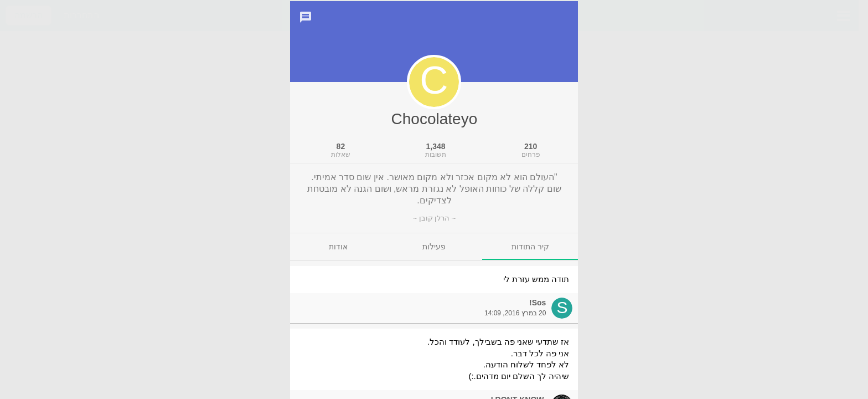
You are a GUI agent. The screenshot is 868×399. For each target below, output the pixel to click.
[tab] (530, 261)
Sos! (538, 317)
